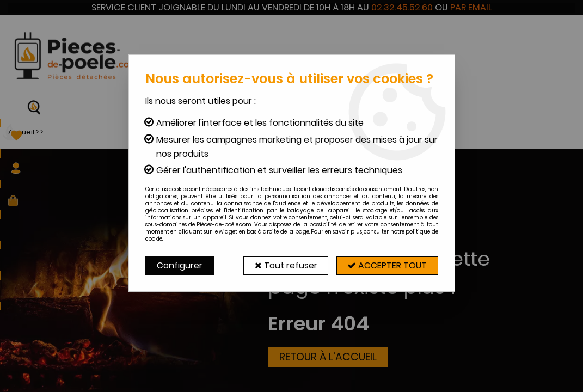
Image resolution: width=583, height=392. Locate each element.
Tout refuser (285, 265)
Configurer (180, 265)
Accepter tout (387, 265)
